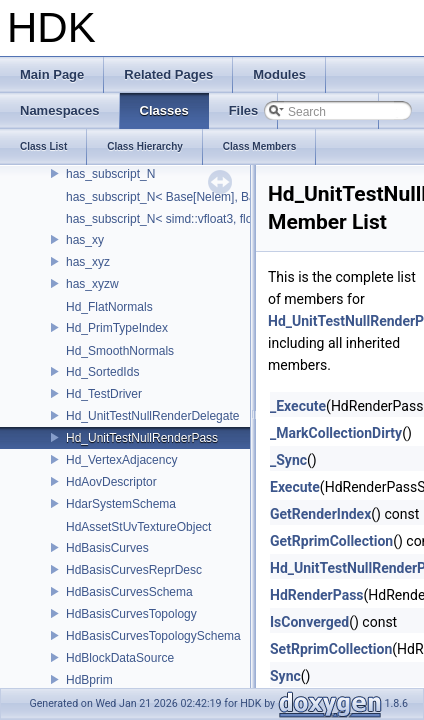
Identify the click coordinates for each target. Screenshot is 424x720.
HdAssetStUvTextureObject (138, 527)
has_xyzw (92, 284)
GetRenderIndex (320, 514)
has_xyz (88, 262)
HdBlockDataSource (120, 658)
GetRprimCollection (331, 541)
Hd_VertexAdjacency (121, 460)
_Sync (288, 460)
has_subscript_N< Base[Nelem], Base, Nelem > (193, 197)
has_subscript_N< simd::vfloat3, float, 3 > (176, 219)
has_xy (85, 240)
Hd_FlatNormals (109, 307)
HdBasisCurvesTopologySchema (153, 636)
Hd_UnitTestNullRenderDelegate (152, 416)
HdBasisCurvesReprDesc (134, 570)
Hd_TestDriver (104, 394)
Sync (285, 676)
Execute (295, 487)
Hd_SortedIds (102, 372)
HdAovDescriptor (111, 482)
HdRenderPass (317, 595)
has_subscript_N (110, 174)
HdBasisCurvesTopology (131, 614)
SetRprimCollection (331, 649)
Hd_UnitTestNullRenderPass (142, 438)
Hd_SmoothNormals (120, 351)
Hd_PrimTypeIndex (117, 328)
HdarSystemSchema (121, 504)
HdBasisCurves (107, 548)
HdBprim (89, 680)
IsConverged (309, 622)
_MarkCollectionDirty (336, 433)
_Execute (298, 406)
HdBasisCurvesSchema (129, 592)
